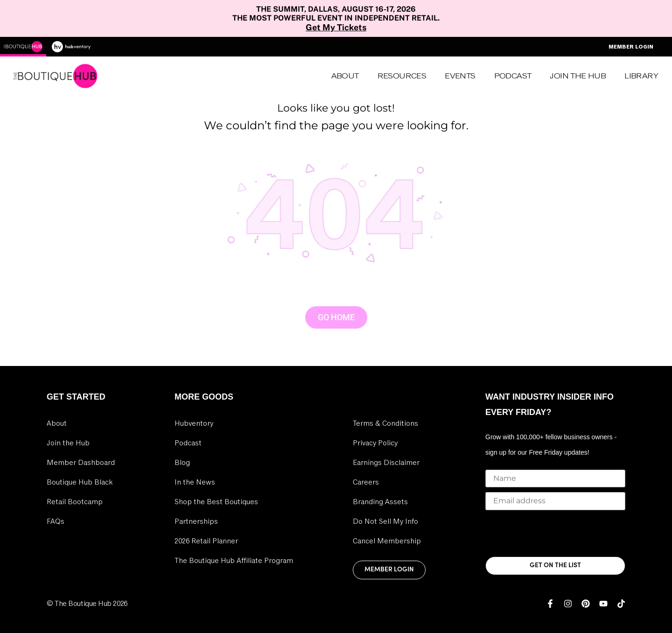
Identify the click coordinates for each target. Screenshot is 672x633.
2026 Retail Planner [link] (206, 541)
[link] (550, 604)
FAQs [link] (56, 521)
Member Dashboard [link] (81, 463)
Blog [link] (182, 463)
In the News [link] (195, 482)
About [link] (345, 76)
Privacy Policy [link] (375, 443)
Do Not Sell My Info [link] (385, 521)
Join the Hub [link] (68, 443)
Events (460, 76)
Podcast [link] (513, 76)
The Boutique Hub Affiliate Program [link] (234, 561)
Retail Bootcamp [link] (75, 502)
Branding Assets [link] (380, 502)
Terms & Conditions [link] (385, 423)
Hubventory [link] (194, 423)
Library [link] (641, 76)
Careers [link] (366, 482)
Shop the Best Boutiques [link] (216, 502)
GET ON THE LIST (555, 566)
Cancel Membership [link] (387, 541)
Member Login (631, 47)
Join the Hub (578, 76)
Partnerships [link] (196, 521)
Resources (402, 76)
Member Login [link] (389, 570)
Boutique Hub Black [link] (80, 482)
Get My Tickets (336, 27)
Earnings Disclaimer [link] (386, 463)
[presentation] (556, 533)
